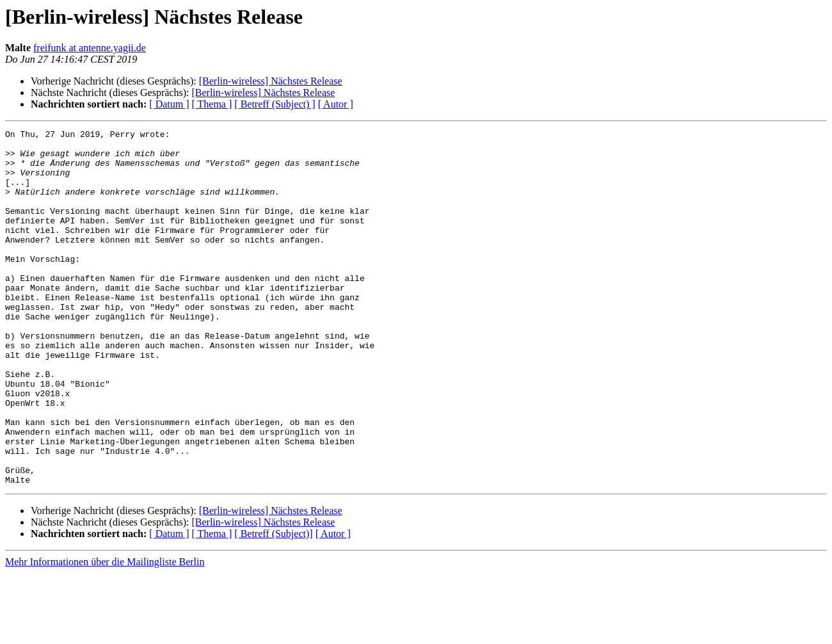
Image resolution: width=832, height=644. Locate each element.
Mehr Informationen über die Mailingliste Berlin (105, 633)
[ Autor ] (336, 104)
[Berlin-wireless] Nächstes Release (271, 81)
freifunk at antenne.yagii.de (90, 48)
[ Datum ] (169, 104)
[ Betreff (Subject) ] (275, 104)
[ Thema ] (212, 104)
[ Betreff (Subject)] (273, 605)
